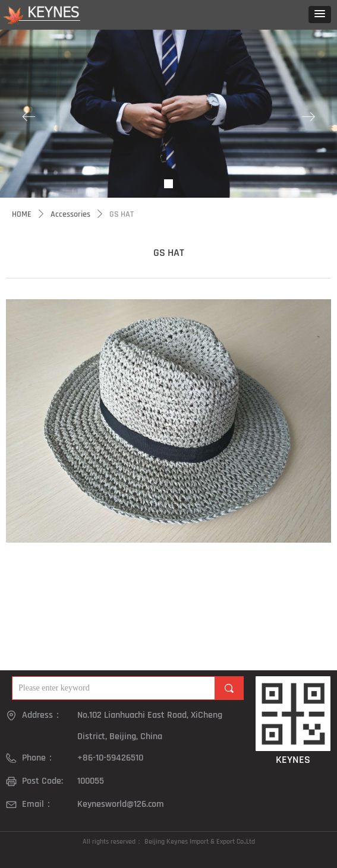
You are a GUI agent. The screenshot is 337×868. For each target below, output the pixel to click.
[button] (320, 15)
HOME (22, 214)
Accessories (70, 214)
